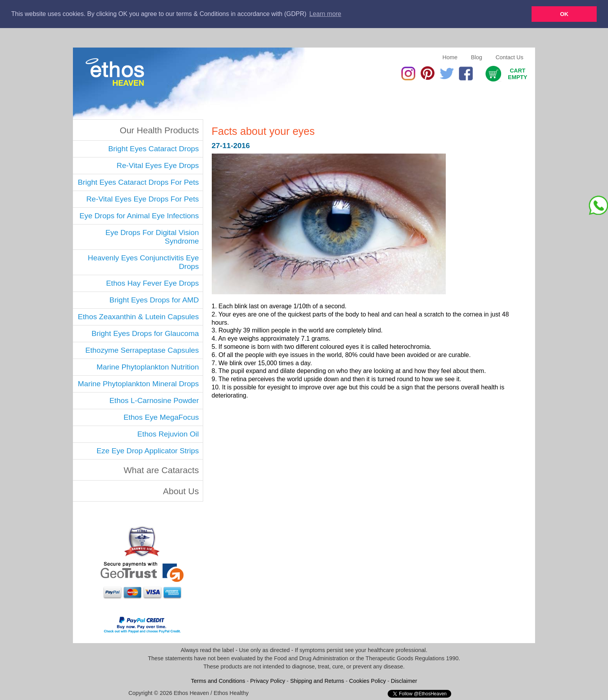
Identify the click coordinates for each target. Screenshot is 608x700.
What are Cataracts (161, 470)
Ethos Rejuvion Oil (168, 434)
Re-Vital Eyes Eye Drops (158, 165)
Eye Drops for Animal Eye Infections (139, 215)
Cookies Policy (367, 681)
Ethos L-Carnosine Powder (154, 400)
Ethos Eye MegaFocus (161, 417)
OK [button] (564, 14)
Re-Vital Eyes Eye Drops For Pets (143, 199)
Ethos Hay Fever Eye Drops (152, 283)
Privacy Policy (268, 681)
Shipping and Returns (317, 681)
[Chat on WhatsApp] (598, 205)
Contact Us (510, 57)
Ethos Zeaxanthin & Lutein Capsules (138, 316)
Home (450, 57)
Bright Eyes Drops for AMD (154, 300)
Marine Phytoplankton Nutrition (147, 367)
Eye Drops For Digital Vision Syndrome (152, 236)
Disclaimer (404, 681)
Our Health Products (159, 130)
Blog (476, 57)
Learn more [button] (325, 14)
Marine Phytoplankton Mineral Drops (138, 383)
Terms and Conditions (218, 681)
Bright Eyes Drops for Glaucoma (145, 333)
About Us (181, 491)
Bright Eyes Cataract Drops (153, 148)
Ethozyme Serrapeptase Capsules (142, 350)
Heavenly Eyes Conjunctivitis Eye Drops (143, 262)
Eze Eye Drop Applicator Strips (148, 450)
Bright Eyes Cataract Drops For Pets (138, 182)
